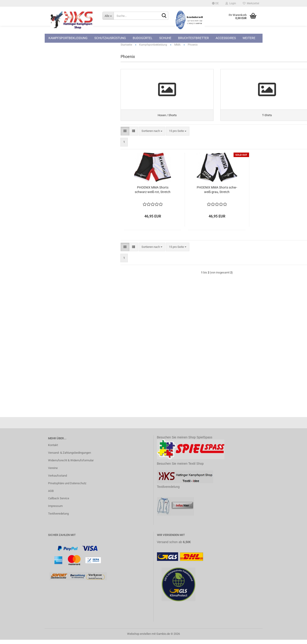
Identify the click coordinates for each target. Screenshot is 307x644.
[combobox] (152, 135)
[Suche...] (108, 16)
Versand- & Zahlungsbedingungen (70, 457)
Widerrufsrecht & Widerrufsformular (71, 465)
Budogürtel (143, 38)
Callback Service (59, 503)
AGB (51, 495)
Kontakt (53, 449)
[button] (215, 3)
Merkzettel (251, 3)
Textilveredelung (58, 518)
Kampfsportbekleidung (68, 38)
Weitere (249, 38)
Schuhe (165, 38)
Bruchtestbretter (193, 38)
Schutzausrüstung (110, 38)
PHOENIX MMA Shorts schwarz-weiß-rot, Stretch (153, 194)
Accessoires (226, 38)
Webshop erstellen (139, 638)
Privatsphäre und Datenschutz (67, 487)
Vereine (53, 472)
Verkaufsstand (57, 480)
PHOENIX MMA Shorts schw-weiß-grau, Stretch (217, 194)
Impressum (55, 510)
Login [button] (231, 3)
